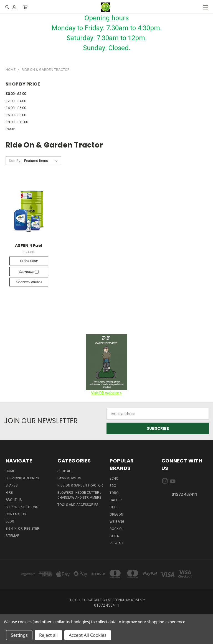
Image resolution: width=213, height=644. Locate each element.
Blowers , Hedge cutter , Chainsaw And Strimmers (79, 495)
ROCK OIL (117, 529)
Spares (12, 485)
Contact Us (16, 514)
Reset (10, 129)
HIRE (9, 493)
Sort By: (15, 161)
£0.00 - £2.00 (16, 94)
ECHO (114, 479)
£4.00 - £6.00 (16, 108)
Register (32, 529)
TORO (114, 493)
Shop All (65, 471)
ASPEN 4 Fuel (29, 245)
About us (14, 500)
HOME (10, 471)
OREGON (116, 514)
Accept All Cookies (88, 635)
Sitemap (12, 536)
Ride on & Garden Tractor (80, 485)
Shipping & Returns (22, 507)
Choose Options (29, 282)
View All (117, 543)
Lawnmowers (69, 478)
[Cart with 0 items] (25, 7)
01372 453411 (184, 495)
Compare (29, 272)
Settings (19, 635)
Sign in (12, 529)
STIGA (114, 536)
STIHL (114, 507)
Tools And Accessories (78, 505)
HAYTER (116, 500)
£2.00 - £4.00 (16, 101)
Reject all (48, 635)
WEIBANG (117, 522)
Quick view (29, 261)
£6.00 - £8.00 (16, 115)
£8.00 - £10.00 (17, 122)
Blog (10, 521)
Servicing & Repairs (22, 478)
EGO (113, 486)
